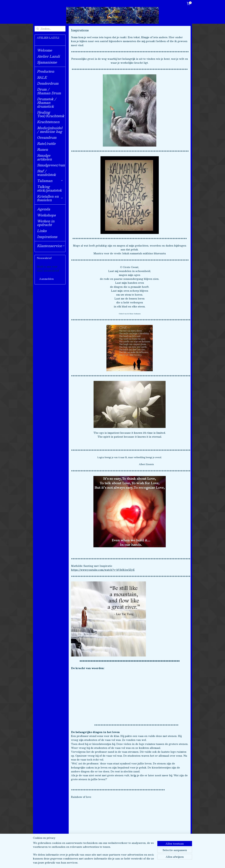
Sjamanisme (47, 62)
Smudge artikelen (44, 157)
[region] (93, 854)
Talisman (50, 181)
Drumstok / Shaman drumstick (47, 103)
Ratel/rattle (46, 143)
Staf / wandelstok (46, 173)
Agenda (44, 209)
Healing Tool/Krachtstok (51, 114)
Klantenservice (51, 246)
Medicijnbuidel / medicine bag (50, 130)
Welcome (45, 50)
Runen (42, 149)
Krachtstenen (48, 122)
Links (42, 231)
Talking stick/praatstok (49, 188)
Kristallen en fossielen (50, 198)
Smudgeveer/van (51, 165)
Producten (46, 71)
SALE (42, 77)
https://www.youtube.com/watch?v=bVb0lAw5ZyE (103, 570)
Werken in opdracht (46, 223)
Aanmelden (46, 279)
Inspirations (47, 237)
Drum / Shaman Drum (49, 91)
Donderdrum (48, 83)
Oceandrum (47, 137)
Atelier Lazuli (48, 56)
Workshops (46, 215)
